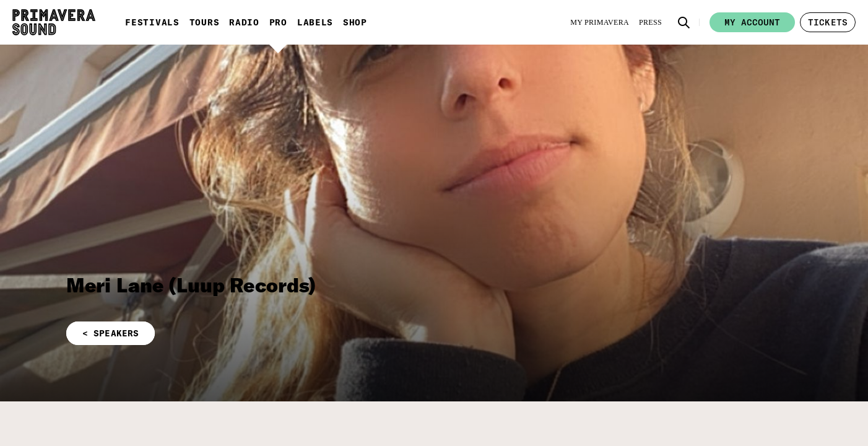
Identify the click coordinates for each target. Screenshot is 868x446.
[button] (684, 22)
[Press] (650, 22)
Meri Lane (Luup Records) (191, 285)
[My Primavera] (600, 22)
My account (752, 22)
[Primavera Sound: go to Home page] (54, 22)
